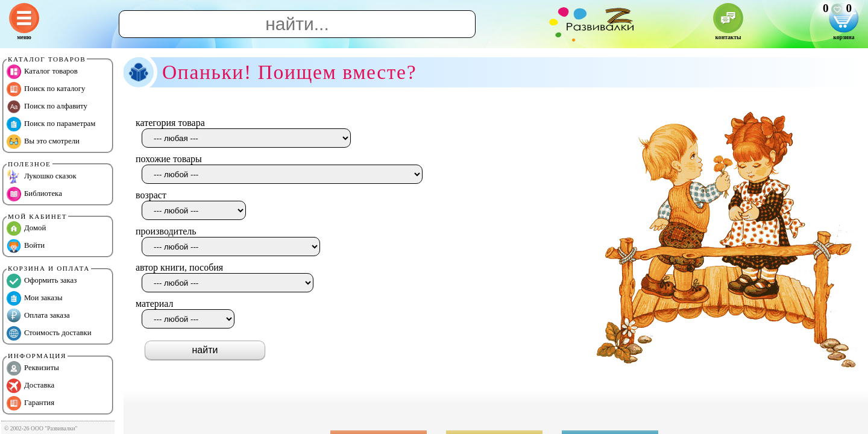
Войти (26, 246)
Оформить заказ (42, 281)
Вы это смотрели (43, 142)
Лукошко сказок (42, 177)
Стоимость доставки (49, 333)
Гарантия (30, 403)
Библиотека (34, 194)
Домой (26, 228)
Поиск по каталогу (46, 89)
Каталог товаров (42, 72)
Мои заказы (35, 298)
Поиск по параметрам (51, 124)
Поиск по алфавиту (47, 107)
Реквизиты (33, 368)
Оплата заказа (38, 316)
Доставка (30, 386)
